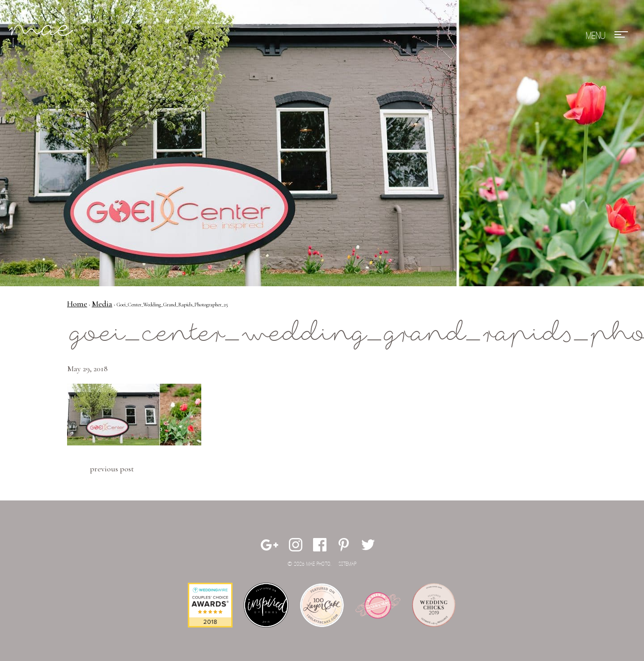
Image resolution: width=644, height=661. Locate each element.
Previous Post (112, 469)
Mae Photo (42, 36)
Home (77, 304)
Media (102, 304)
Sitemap (347, 564)
